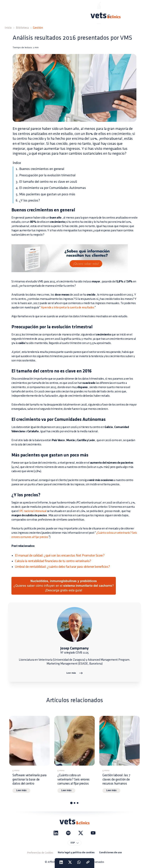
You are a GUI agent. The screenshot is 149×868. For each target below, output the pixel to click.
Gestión (38, 28)
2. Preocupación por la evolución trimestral (46, 175)
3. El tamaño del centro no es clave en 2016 (46, 182)
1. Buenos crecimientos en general (40, 169)
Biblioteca (22, 28)
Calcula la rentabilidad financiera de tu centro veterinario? (53, 561)
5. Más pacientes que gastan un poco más (45, 194)
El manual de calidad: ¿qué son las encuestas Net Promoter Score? (60, 555)
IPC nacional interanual (33, 511)
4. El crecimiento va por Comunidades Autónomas (51, 188)
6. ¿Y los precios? (28, 200)
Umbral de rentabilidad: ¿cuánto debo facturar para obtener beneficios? (62, 567)
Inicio (8, 28)
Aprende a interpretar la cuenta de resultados (68, 307)
